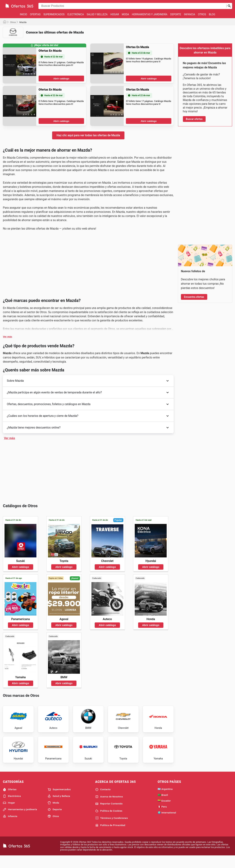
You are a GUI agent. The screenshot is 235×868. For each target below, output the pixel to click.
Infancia (190, 14)
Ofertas (35, 14)
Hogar (115, 14)
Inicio (23, 14)
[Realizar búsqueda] (229, 6)
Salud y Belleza (97, 14)
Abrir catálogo (61, 134)
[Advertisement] (88, 66)
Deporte (176, 14)
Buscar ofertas (194, 119)
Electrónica (76, 14)
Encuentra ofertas (194, 297)
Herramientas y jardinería (150, 14)
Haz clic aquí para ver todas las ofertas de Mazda (88, 190)
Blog (212, 14)
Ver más (7, 446)
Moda (125, 14)
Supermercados (54, 14)
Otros (202, 14)
